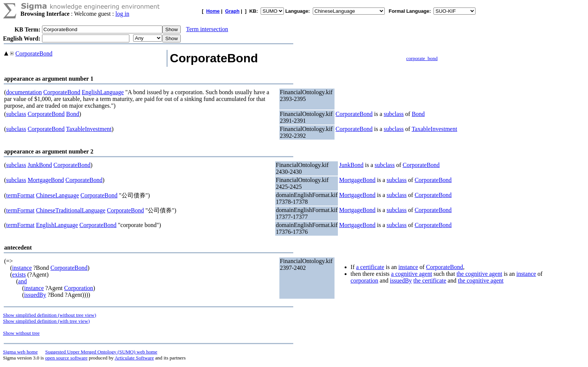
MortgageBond (46, 180)
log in (122, 14)
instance (22, 268)
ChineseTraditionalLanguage (71, 210)
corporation (364, 281)
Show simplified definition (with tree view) (46, 321)
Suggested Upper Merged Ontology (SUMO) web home (101, 352)
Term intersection (207, 29)
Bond (73, 114)
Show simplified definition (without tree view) (49, 315)
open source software (66, 358)
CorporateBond (34, 53)
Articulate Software (134, 358)
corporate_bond (422, 58)
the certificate (430, 281)
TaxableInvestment (89, 129)
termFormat (20, 195)
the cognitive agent (479, 274)
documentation (24, 92)
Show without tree (21, 333)
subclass (16, 114)
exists (19, 274)
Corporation (79, 288)
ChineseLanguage (58, 195)
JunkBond (40, 165)
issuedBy (35, 295)
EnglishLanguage (103, 92)
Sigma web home (20, 352)
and (22, 281)
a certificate (370, 267)
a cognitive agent (412, 274)
